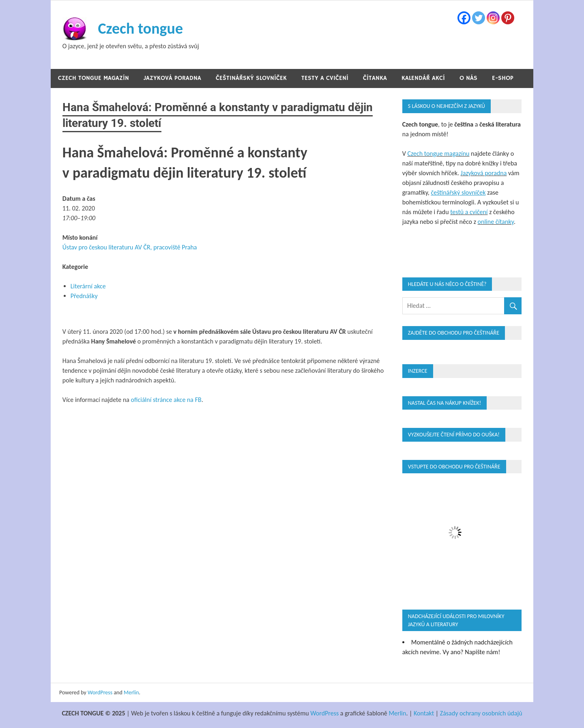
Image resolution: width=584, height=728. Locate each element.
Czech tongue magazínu (438, 154)
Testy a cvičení (325, 78)
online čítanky (496, 222)
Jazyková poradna (172, 78)
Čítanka (375, 78)
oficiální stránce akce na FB (166, 400)
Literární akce (88, 286)
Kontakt (424, 713)
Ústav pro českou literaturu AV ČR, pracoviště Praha (130, 247)
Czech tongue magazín (93, 78)
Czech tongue (140, 28)
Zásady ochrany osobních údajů (481, 713)
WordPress (100, 693)
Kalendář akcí (423, 78)
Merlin (131, 693)
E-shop (503, 78)
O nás (468, 78)
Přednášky (84, 296)
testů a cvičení (469, 212)
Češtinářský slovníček (251, 78)
